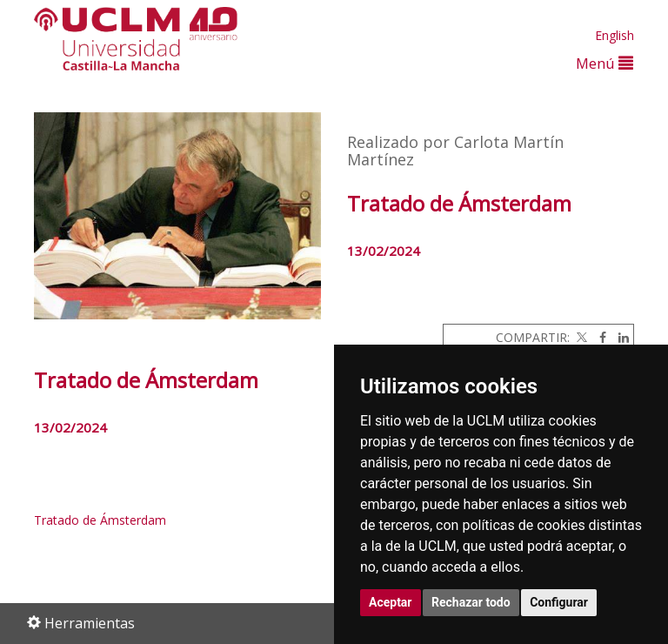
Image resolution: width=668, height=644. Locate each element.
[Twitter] (580, 337)
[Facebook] (598, 337)
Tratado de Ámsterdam (100, 520)
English (615, 35)
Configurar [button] (559, 602)
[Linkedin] (619, 337)
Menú (605, 63)
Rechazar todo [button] (471, 602)
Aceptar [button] (391, 602)
